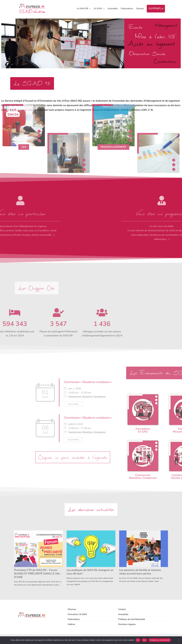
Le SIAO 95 (84, 9)
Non (145, 640)
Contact (140, 9)
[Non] (179, 640)
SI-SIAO (99, 9)
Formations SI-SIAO (77, 614)
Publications (127, 9)
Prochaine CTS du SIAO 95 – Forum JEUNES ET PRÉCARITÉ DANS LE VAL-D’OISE (38, 574)
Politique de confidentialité (160, 640)
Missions (72, 609)
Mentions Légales (127, 624)
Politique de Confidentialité (132, 619)
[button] (89, 9)
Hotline (71, 624)
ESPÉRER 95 (156, 9)
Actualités (113, 9)
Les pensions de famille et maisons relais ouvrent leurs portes (140, 572)
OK (138, 640)
